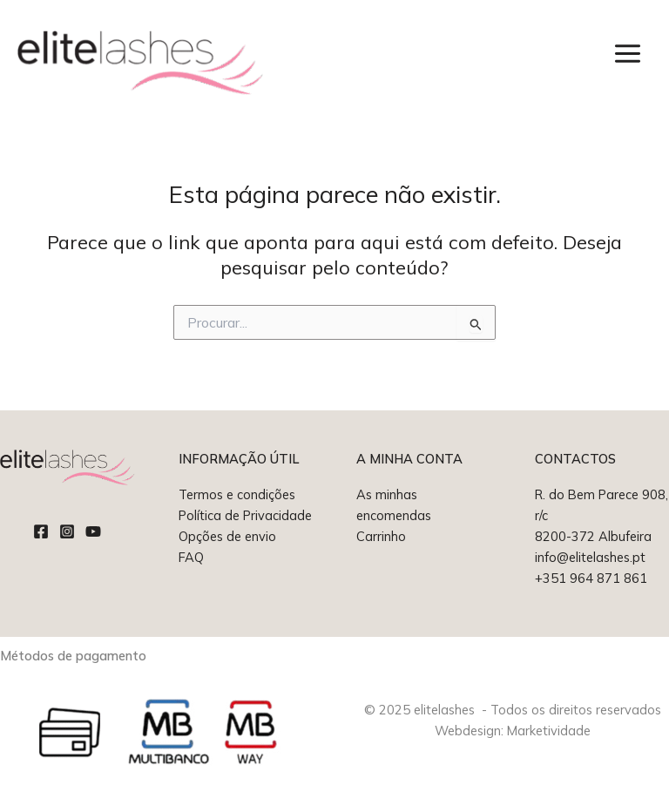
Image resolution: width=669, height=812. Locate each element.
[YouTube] (93, 531)
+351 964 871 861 (591, 578)
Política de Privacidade (245, 515)
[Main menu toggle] (628, 54)
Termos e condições (237, 494)
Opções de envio (227, 536)
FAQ (191, 557)
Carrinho (381, 536)
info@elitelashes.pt (590, 557)
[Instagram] (67, 531)
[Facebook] (41, 531)
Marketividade (549, 731)
